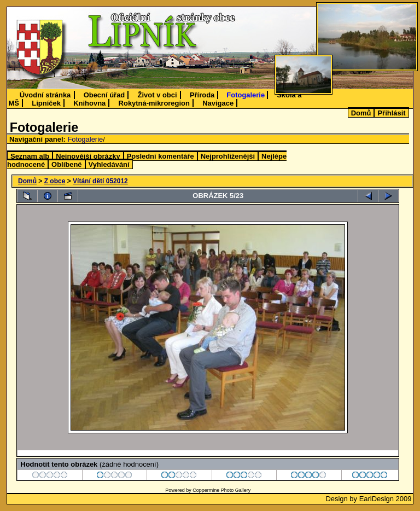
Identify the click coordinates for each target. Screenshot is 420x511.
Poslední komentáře (161, 156)
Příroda (202, 95)
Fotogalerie (246, 95)
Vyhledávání (109, 164)
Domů (361, 113)
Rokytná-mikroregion (154, 103)
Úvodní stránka (45, 95)
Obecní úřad (104, 95)
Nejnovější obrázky (88, 156)
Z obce (55, 181)
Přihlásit (391, 113)
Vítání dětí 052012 (100, 181)
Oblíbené (66, 164)
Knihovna (89, 103)
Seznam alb (30, 156)
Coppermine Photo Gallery (221, 490)
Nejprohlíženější (228, 156)
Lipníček (46, 103)
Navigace (218, 103)
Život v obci (157, 95)
